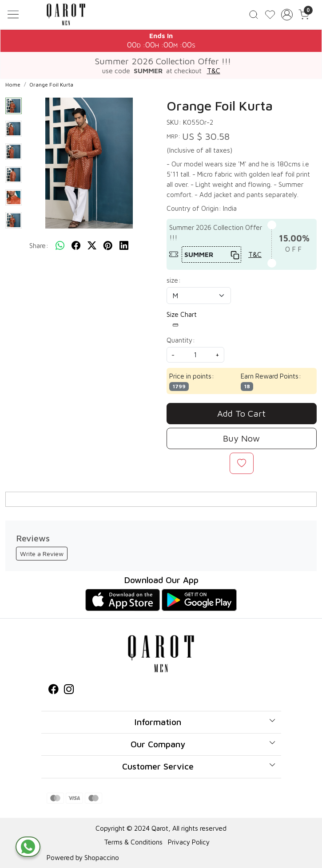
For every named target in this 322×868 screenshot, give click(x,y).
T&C (214, 71)
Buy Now (241, 438)
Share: (39, 245)
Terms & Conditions (133, 842)
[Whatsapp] (60, 246)
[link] (254, 14)
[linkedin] (124, 246)
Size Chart (182, 320)
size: (174, 280)
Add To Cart (241, 413)
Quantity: (181, 340)
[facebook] (76, 246)
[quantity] (195, 355)
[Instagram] (69, 690)
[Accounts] (287, 15)
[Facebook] (54, 690)
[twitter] (92, 246)
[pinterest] (108, 246)
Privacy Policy (189, 842)
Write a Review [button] (42, 554)
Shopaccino (102, 857)
